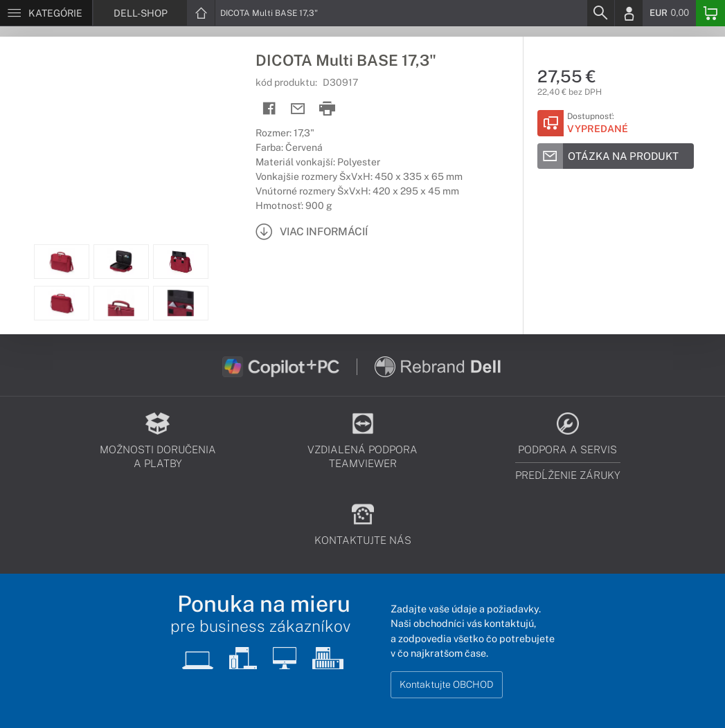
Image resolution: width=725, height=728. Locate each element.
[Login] (629, 13)
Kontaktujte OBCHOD (447, 684)
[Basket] (710, 13)
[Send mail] (298, 109)
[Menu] (46, 13)
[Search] (600, 13)
